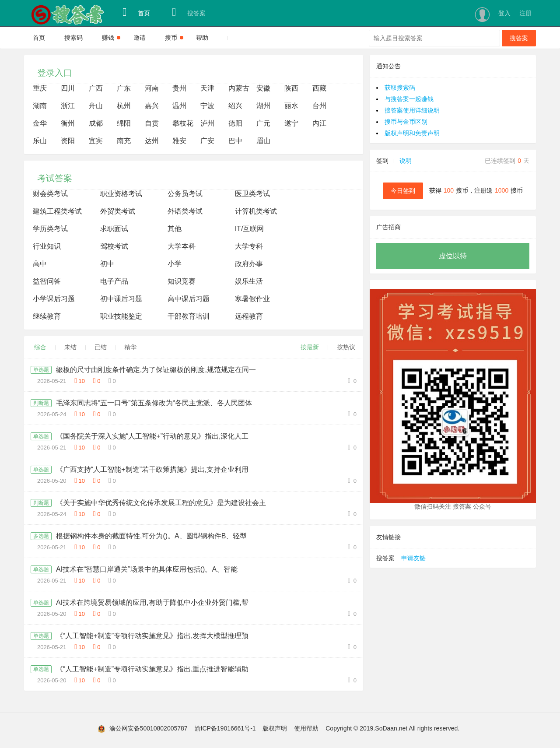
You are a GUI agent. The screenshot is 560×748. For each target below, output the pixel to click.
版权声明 (275, 728)
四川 (68, 88)
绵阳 (124, 123)
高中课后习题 (189, 299)
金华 (40, 123)
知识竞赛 (182, 281)
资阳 (68, 141)
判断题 (41, 403)
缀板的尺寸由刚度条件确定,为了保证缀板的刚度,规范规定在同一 (156, 370)
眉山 (263, 141)
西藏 (319, 88)
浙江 (68, 106)
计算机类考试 (256, 211)
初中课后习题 (121, 299)
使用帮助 (306, 728)
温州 (179, 106)
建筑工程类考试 (57, 211)
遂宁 (291, 123)
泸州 (207, 123)
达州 (152, 141)
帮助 (202, 38)
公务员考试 (185, 194)
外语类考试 (185, 211)
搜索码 (73, 38)
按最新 (310, 347)
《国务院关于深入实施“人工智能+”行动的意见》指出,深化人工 (152, 436)
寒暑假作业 (252, 299)
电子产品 (114, 281)
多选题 (41, 536)
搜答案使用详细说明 (412, 110)
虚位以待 (453, 256)
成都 (96, 123)
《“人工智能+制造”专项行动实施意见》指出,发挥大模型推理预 (152, 636)
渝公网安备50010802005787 (149, 728)
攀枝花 (183, 123)
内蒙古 (239, 88)
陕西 (291, 88)
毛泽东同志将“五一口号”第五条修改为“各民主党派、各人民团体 (154, 403)
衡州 (68, 123)
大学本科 (182, 246)
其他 (175, 229)
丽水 (291, 106)
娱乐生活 (249, 281)
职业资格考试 (121, 194)
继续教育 (47, 316)
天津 (207, 88)
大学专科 (249, 246)
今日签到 (403, 191)
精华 (130, 347)
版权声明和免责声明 (412, 133)
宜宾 (96, 141)
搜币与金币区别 (406, 122)
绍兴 (235, 106)
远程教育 (249, 316)
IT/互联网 (250, 229)
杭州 (124, 106)
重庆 (40, 88)
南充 (124, 141)
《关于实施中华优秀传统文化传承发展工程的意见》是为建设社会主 (161, 503)
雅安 (179, 141)
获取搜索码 (400, 88)
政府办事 (249, 264)
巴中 (235, 141)
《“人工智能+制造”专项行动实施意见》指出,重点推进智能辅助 (152, 669)
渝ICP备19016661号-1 (225, 728)
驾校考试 (114, 246)
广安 (207, 141)
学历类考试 (50, 229)
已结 (101, 347)
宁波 (207, 106)
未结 (70, 347)
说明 (406, 161)
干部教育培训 (189, 316)
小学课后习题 (54, 299)
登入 (504, 13)
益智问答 (47, 281)
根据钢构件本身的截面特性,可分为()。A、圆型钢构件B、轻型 (151, 536)
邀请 (140, 38)
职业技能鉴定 (121, 316)
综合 (40, 347)
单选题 (41, 370)
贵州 (179, 88)
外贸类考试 (118, 211)
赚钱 (111, 38)
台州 (319, 106)
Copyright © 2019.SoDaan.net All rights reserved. (392, 728)
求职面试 (114, 229)
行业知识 (47, 246)
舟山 (96, 106)
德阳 (235, 123)
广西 (96, 88)
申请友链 (413, 558)
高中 (40, 264)
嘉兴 (152, 106)
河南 (152, 88)
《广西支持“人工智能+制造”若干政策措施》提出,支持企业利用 (152, 469)
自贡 (152, 123)
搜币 (174, 38)
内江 (319, 123)
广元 (263, 123)
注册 (525, 13)
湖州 (263, 106)
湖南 (40, 106)
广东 (124, 88)
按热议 (346, 347)
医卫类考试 (252, 194)
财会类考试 (50, 194)
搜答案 (189, 12)
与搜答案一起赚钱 (409, 99)
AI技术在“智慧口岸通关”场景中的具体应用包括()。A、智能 (147, 569)
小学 (175, 264)
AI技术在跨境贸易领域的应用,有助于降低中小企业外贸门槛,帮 (152, 602)
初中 (107, 264)
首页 (136, 12)
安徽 (263, 88)
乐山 (40, 141)
